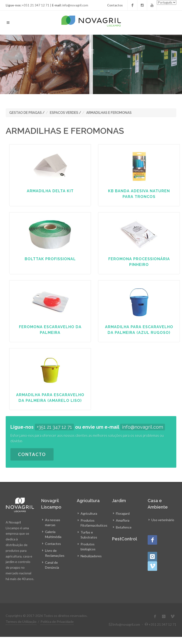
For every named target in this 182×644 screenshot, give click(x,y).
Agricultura (89, 513)
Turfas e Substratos (89, 535)
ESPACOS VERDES (64, 113)
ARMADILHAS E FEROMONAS (109, 113)
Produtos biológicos (88, 547)
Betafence (124, 527)
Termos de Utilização (21, 622)
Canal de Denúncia (52, 565)
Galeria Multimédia (53, 534)
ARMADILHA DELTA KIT (50, 191)
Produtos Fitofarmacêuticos (94, 523)
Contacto (32, 454)
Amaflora (123, 520)
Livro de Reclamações (55, 553)
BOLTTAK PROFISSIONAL (50, 259)
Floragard (123, 513)
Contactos (115, 5)
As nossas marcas (53, 522)
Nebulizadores (91, 556)
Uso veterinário (163, 520)
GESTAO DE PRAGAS (25, 113)
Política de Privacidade (57, 622)
